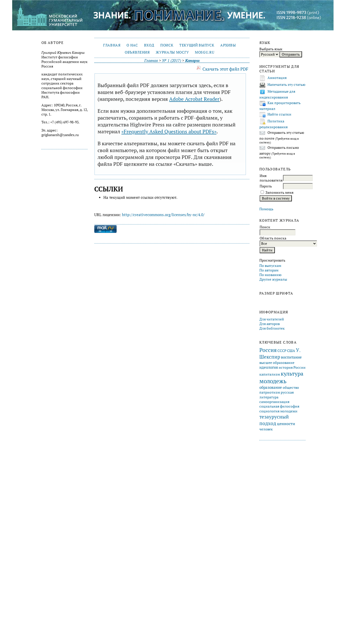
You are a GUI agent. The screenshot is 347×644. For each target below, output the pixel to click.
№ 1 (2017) (172, 61)
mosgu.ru (204, 52)
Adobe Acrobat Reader (194, 99)
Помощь (266, 209)
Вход (149, 45)
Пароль (266, 186)
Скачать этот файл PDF (225, 69)
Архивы (228, 45)
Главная (112, 45)
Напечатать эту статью (286, 85)
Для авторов (270, 324)
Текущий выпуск (197, 45)
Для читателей (272, 319)
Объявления (137, 52)
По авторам (269, 270)
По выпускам (270, 266)
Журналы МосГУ (172, 52)
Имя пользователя (271, 178)
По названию (270, 275)
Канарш (192, 61)
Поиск (167, 45)
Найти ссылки (279, 114)
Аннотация (277, 78)
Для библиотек (272, 328)
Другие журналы (273, 279)
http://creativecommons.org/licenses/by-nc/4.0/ (163, 215)
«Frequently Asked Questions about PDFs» (169, 131)
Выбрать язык (271, 49)
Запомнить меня (279, 192)
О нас (132, 45)
